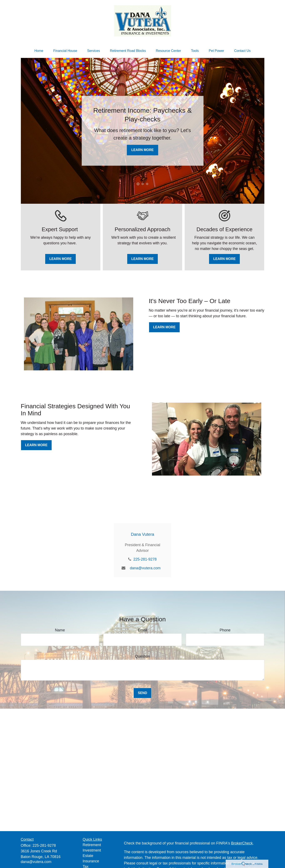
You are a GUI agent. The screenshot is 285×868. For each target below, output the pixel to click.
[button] (39, 51)
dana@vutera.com (145, 568)
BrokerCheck (242, 843)
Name (60, 630)
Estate (88, 856)
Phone (225, 630)
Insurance (91, 861)
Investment (92, 850)
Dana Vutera (143, 534)
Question (142, 656)
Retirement (92, 845)
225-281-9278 (145, 559)
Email (142, 630)
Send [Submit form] (142, 693)
